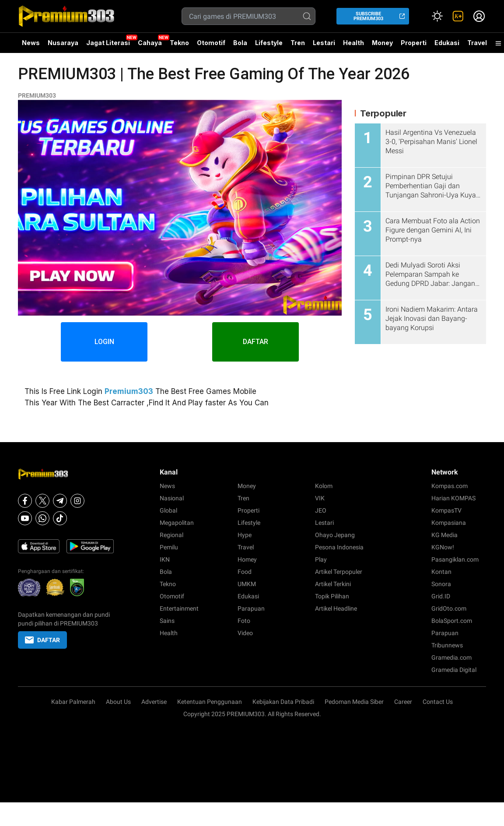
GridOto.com (449, 608)
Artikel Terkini (333, 584)
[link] (458, 16)
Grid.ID (441, 596)
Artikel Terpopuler (339, 572)
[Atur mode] (437, 16)
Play (321, 559)
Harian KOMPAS (453, 498)
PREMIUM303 (37, 95)
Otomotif (211, 43)
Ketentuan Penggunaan (210, 702)
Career (403, 702)
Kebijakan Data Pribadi (283, 702)
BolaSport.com (452, 621)
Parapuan (251, 608)
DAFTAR (256, 342)
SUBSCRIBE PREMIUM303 (368, 16)
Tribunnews (447, 645)
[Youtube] (25, 518)
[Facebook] (25, 501)
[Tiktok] (60, 518)
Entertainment (179, 608)
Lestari (324, 46)
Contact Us (438, 702)
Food (245, 572)
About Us (118, 702)
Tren (298, 43)
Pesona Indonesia (339, 547)
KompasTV (446, 510)
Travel (477, 43)
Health (353, 43)
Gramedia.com (451, 657)
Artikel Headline (336, 608)
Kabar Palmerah (73, 702)
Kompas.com (450, 486)
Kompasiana (449, 523)
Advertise (154, 702)
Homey (247, 559)
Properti (414, 43)
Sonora (441, 584)
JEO (321, 510)
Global (168, 510)
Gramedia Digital (454, 670)
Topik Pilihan (332, 596)
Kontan (441, 572)
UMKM (247, 584)
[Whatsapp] (42, 518)
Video (245, 633)
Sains (167, 621)
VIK (320, 498)
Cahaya (150, 43)
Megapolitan (177, 523)
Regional (171, 535)
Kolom (324, 486)
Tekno (179, 43)
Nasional (172, 498)
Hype (245, 535)
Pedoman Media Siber (354, 702)
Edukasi (447, 43)
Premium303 (129, 391)
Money (382, 43)
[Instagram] (77, 501)
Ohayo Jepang (335, 535)
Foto (244, 621)
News (31, 43)
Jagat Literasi (108, 43)
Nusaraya (63, 43)
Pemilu (169, 547)
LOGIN (104, 342)
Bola (240, 43)
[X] (42, 501)
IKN (165, 559)
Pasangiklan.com (455, 559)
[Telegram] (60, 501)
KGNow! (443, 547)
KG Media (444, 535)
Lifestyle (269, 43)
